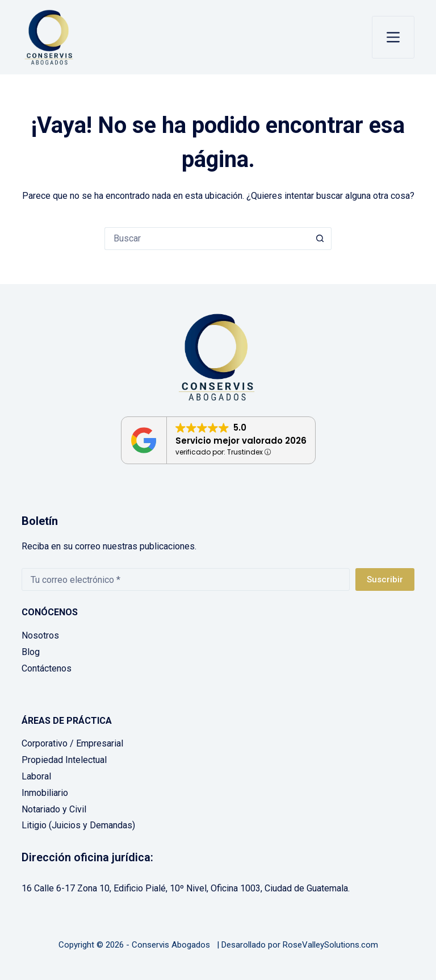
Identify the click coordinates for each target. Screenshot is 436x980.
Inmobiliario (45, 793)
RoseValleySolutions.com (330, 945)
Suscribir (385, 579)
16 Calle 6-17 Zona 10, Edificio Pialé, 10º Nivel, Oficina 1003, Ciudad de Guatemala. (186, 888)
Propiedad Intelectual (64, 760)
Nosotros (40, 635)
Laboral (36, 776)
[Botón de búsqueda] (320, 239)
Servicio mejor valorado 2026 (241, 441)
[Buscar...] (207, 239)
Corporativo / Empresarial (72, 743)
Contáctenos (47, 668)
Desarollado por (251, 945)
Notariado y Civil (54, 809)
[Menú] (393, 37)
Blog (31, 652)
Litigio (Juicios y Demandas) (78, 825)
